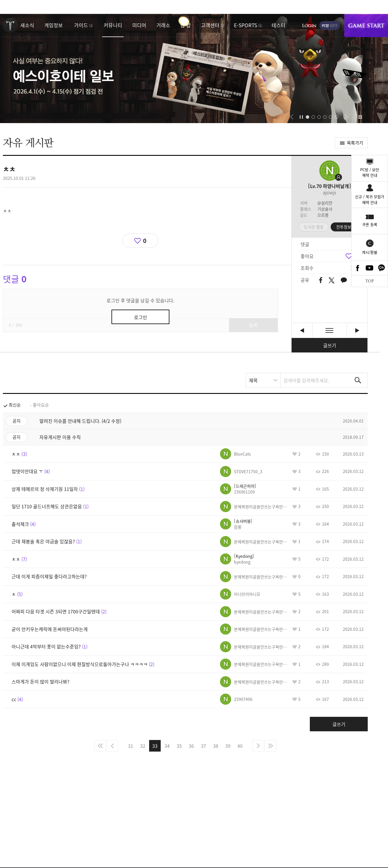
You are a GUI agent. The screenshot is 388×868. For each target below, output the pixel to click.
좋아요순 (41, 405)
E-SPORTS (246, 25)
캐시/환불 (370, 252)
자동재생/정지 (301, 117)
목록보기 (330, 330)
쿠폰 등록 (370, 224)
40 (240, 746)
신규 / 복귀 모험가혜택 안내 (370, 199)
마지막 (270, 746)
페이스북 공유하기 (321, 280)
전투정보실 (346, 227)
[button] (292, 117)
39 (228, 746)
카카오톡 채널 (382, 268)
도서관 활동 (314, 227)
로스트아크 (10, 25)
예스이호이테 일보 (194, 68)
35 (179, 746)
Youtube (370, 268)
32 (143, 746)
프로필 (330, 171)
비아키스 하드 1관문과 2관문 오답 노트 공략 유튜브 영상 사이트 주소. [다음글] (357, 330)
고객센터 (210, 25)
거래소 (163, 25)
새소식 (27, 25)
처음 (100, 746)
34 (167, 746)
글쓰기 (330, 345)
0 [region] (145, 241)
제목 (253, 380)
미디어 (139, 25)
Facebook (358, 268)
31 (131, 746)
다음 (258, 746)
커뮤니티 (113, 25)
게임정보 (54, 25)
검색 (358, 380)
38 (216, 746)
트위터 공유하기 (331, 280)
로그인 (309, 25)
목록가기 (355, 143)
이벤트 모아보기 (360, 117)
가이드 (81, 25)
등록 (253, 325)
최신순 (15, 405)
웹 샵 (185, 25)
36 (191, 746)
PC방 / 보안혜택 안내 (370, 172)
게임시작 (366, 25)
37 (204, 746)
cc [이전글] (302, 330)
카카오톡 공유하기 (344, 280)
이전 (112, 746)
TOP (370, 281)
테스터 (279, 25)
